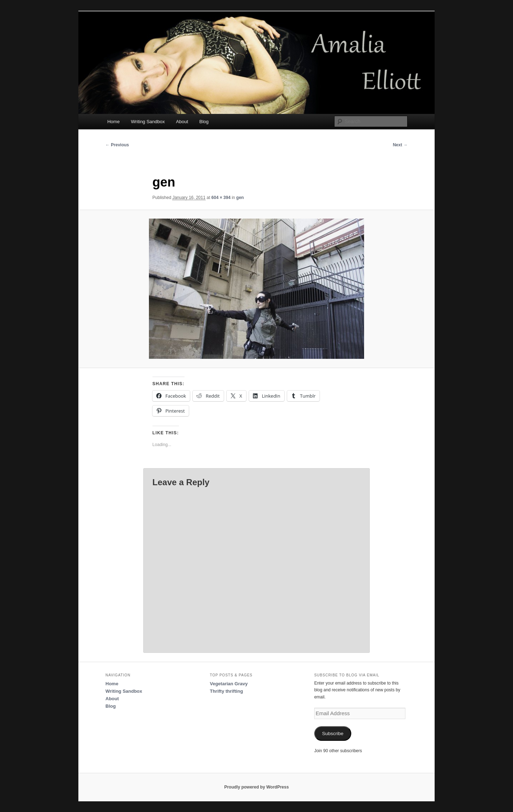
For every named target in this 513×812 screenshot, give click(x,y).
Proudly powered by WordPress (256, 787)
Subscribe (333, 734)
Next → (400, 145)
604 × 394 (221, 198)
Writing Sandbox (148, 122)
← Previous (117, 145)
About (182, 122)
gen (240, 198)
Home (113, 122)
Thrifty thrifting (226, 691)
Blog (204, 122)
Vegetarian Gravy (229, 684)
